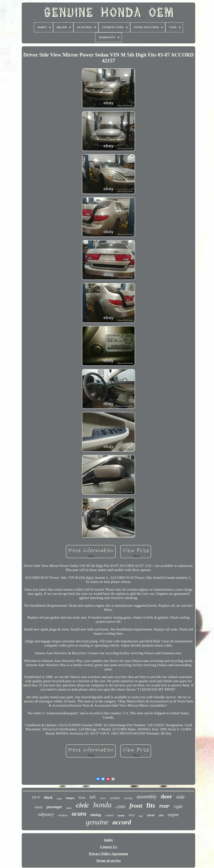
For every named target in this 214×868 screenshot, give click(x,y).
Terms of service (108, 861)
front (136, 806)
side (180, 797)
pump (121, 815)
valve (103, 798)
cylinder (115, 798)
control (109, 815)
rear (164, 806)
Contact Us (109, 847)
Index (108, 840)
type (141, 816)
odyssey (46, 814)
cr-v (36, 797)
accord (122, 822)
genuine (97, 822)
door (166, 796)
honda (102, 805)
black (48, 798)
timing (96, 815)
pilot (161, 815)
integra (70, 798)
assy (132, 815)
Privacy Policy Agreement (108, 854)
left (93, 797)
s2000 (120, 807)
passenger (54, 807)
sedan (59, 799)
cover (151, 815)
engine (173, 815)
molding (128, 798)
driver (69, 808)
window (63, 815)
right (178, 806)
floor (82, 798)
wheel (38, 807)
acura (79, 814)
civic (83, 805)
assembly (147, 797)
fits (151, 805)
